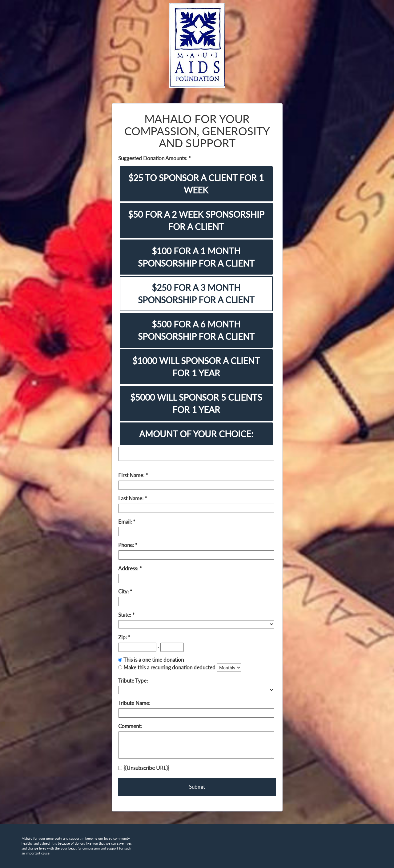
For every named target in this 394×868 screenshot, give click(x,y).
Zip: (123, 637)
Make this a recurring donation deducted (169, 667)
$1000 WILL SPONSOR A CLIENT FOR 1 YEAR (196, 367)
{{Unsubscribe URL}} (144, 768)
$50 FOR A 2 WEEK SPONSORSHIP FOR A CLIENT (196, 220)
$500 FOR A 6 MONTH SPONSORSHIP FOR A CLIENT (196, 330)
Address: (129, 568)
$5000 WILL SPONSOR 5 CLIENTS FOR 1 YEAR (196, 403)
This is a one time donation (154, 660)
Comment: (130, 726)
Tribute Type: (133, 681)
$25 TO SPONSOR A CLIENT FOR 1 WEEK (196, 184)
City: (124, 591)
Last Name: (131, 498)
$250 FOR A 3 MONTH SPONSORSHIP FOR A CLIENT (196, 294)
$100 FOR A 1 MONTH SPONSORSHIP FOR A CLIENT (196, 257)
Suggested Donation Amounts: (153, 158)
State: (125, 615)
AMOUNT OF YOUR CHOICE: (196, 434)
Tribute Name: (134, 703)
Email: (126, 522)
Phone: (127, 545)
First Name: (132, 475)
